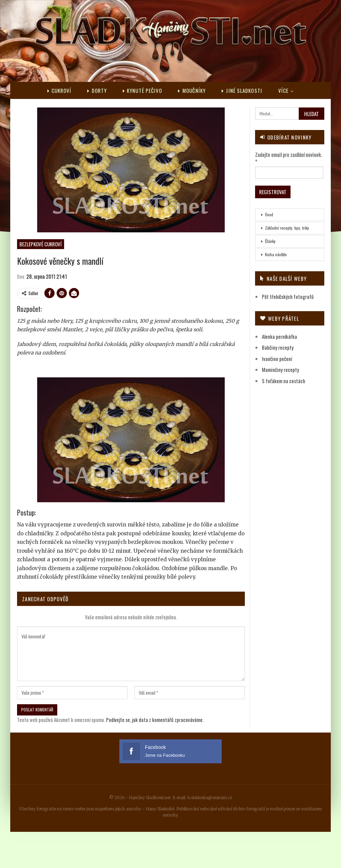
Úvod (269, 214)
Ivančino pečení (277, 359)
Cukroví (60, 90)
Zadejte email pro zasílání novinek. (288, 158)
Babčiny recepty (278, 347)
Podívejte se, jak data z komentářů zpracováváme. (155, 720)
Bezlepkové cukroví (41, 244)
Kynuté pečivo (142, 90)
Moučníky (192, 90)
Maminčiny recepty (280, 370)
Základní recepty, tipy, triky (287, 228)
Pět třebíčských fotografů (288, 296)
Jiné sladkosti (242, 90)
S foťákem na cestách (284, 381)
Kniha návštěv (276, 254)
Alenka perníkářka (279, 336)
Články (270, 241)
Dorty (97, 90)
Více (283, 90)
